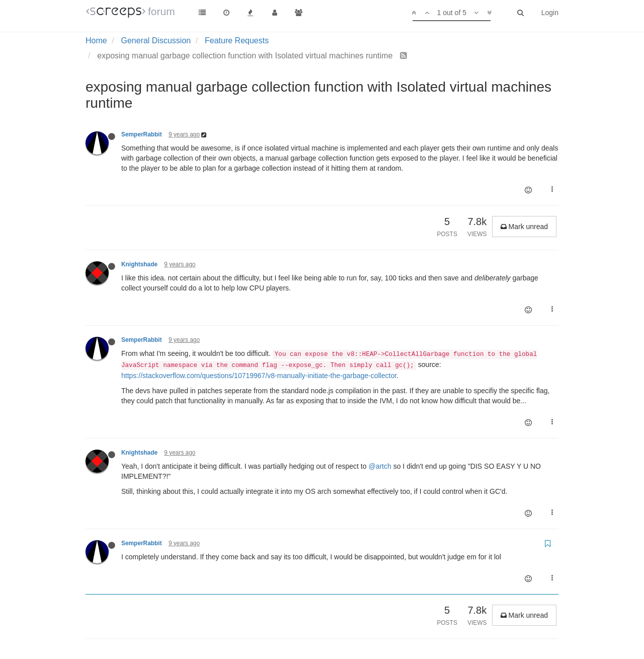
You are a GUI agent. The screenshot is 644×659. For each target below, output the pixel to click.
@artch (380, 466)
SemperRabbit (142, 134)
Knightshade (139, 264)
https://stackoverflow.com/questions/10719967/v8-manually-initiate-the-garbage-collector (259, 376)
